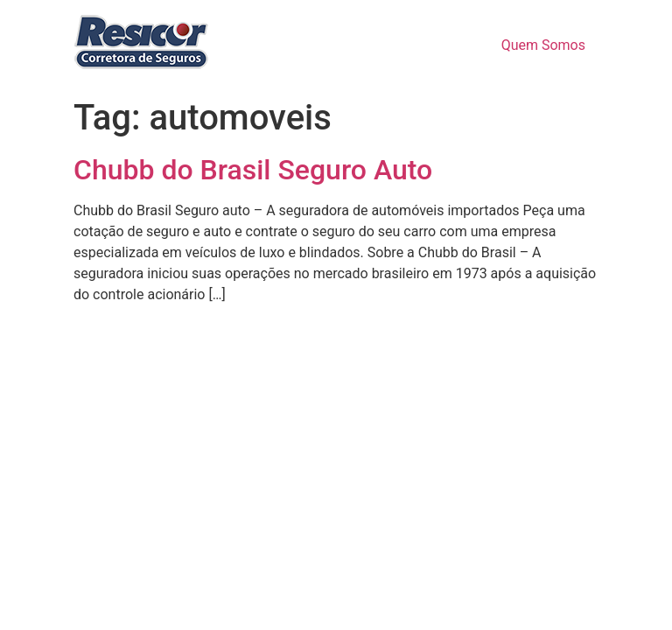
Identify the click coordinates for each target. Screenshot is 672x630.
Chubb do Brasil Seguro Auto (253, 170)
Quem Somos (543, 45)
